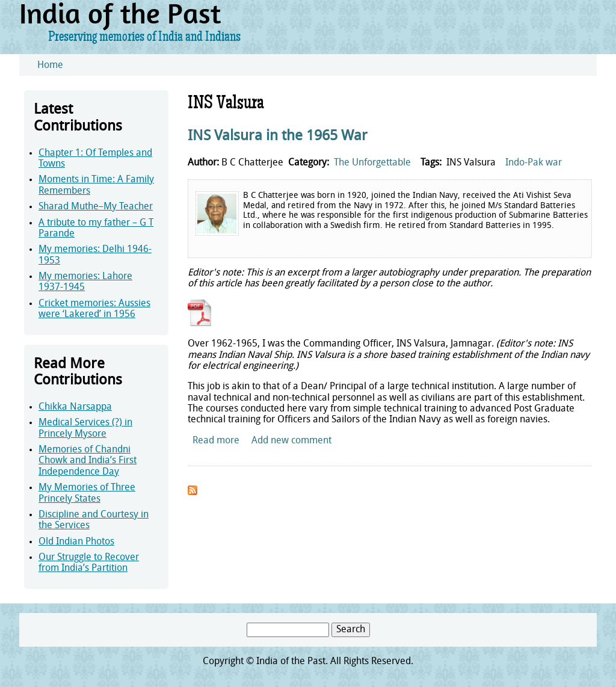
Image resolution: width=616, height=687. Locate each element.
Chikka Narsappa (75, 407)
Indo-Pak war (534, 163)
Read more (216, 441)
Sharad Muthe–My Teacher (96, 207)
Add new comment (291, 441)
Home (50, 66)
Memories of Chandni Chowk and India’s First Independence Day (88, 461)
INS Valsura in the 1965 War (278, 137)
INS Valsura (471, 163)
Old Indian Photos (76, 542)
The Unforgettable (372, 163)
